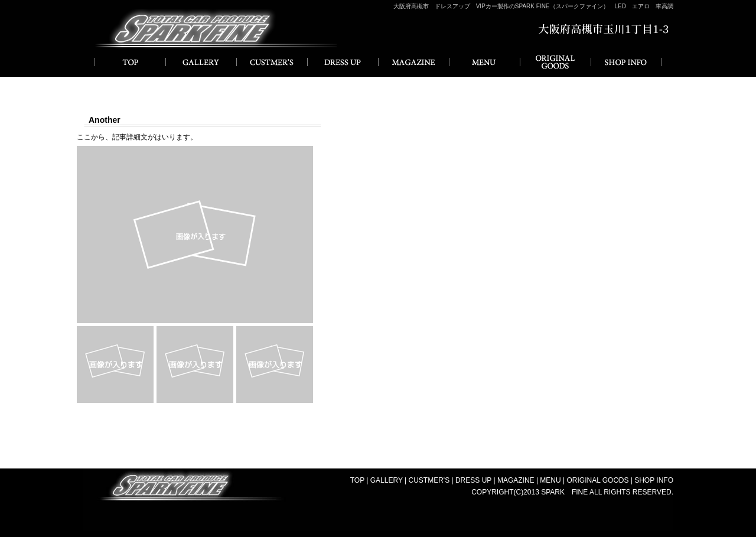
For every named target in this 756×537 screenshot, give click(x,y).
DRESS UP (343, 62)
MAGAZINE (413, 62)
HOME (130, 62)
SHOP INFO (626, 62)
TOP (357, 480)
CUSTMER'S (272, 62)
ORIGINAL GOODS (555, 62)
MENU (484, 62)
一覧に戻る (378, 421)
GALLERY (201, 62)
